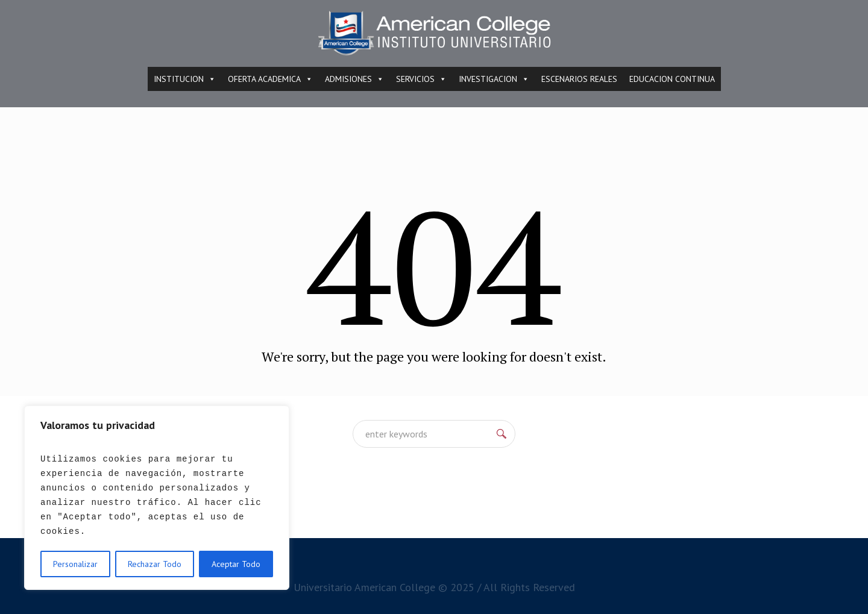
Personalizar (75, 564)
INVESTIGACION (494, 79)
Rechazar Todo (155, 564)
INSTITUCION (185, 79)
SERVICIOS (421, 79)
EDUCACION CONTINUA (672, 79)
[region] (157, 498)
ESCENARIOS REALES (579, 79)
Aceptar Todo (236, 564)
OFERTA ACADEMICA (270, 79)
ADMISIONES (354, 79)
